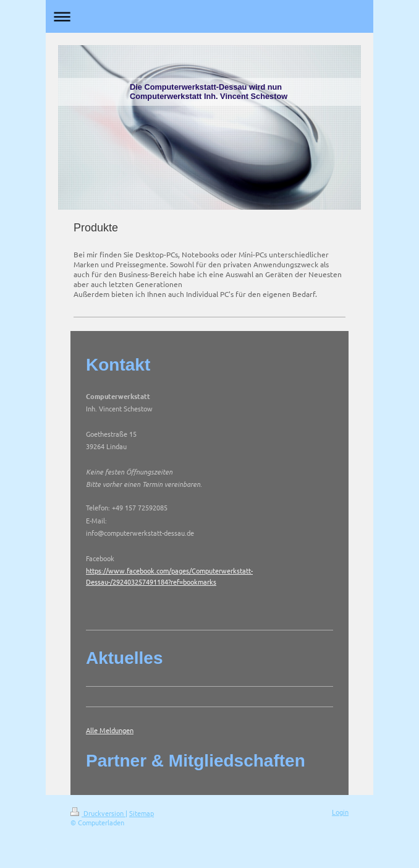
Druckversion (98, 813)
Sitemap (142, 813)
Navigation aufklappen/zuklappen (209, 16)
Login (340, 812)
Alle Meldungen (110, 730)
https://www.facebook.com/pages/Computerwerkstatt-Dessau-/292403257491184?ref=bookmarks (169, 576)
